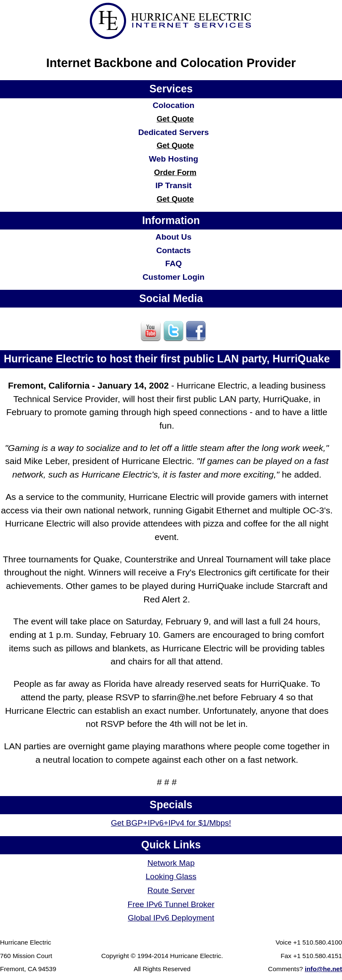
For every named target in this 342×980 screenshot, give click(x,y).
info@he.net (323, 969)
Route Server (171, 890)
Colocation (174, 105)
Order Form (175, 172)
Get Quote (175, 119)
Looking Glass (171, 876)
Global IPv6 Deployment (171, 918)
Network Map (171, 863)
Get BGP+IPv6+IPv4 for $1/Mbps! (171, 823)
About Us (174, 237)
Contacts (173, 250)
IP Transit (173, 185)
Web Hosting (174, 159)
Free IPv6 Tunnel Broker (171, 904)
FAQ (174, 263)
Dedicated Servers (174, 132)
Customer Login (174, 277)
